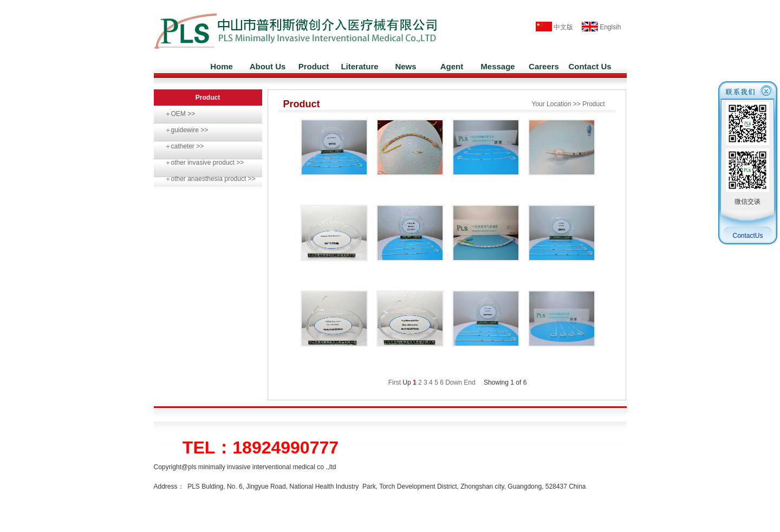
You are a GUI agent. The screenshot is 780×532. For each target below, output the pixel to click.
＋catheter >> (184, 146)
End (469, 382)
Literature (359, 66)
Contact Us (590, 66)
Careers (544, 66)
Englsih (598, 27)
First (395, 382)
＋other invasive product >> (204, 163)
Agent (452, 66)
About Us (268, 66)
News (405, 66)
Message (498, 66)
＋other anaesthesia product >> (210, 179)
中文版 (554, 27)
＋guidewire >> (187, 130)
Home (222, 66)
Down (454, 382)
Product (314, 66)
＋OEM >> (180, 114)
